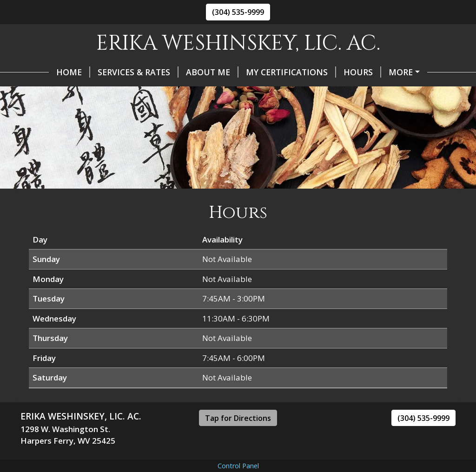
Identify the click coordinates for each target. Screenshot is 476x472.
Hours (334, 72)
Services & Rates (110, 72)
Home (45, 72)
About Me (184, 72)
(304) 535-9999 (238, 12)
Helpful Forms (398, 72)
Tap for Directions (238, 438)
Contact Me (55, 92)
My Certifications (263, 72)
